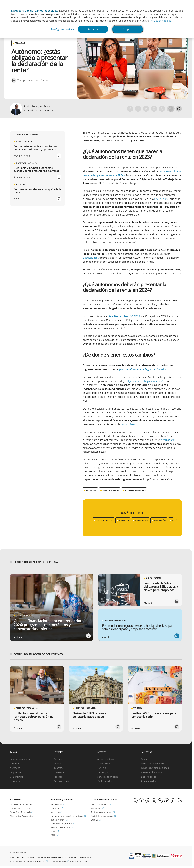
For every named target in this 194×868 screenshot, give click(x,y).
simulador (168, 440)
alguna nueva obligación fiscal (145, 381)
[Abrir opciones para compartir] (171, 109)
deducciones (91, 258)
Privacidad (42, 861)
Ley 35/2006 (161, 199)
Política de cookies (160, 21)
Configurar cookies (62, 29)
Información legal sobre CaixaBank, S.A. (52, 857)
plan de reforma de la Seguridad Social (143, 369)
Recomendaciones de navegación (22, 861)
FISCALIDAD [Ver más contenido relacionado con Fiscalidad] (91, 490)
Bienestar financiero (151, 772)
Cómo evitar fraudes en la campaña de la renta (37, 191)
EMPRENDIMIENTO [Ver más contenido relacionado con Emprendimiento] (111, 490)
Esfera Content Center (21, 808)
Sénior (144, 759)
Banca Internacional (62, 827)
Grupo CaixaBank (101, 804)
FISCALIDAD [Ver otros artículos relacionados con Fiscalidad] (20, 43)
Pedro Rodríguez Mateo (38, 107)
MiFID (55, 831)
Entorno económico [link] (20, 759)
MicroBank (97, 808)
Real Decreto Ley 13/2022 (124, 316)
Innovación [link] (16, 781)
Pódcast (58, 777)
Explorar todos (61, 781)
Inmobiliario (104, 764)
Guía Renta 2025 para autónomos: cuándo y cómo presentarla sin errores (36, 169)
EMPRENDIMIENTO (105, 520)
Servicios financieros (108, 777)
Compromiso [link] (16, 777)
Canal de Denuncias (80, 861)
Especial (58, 764)
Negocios (56, 812)
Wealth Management (62, 824)
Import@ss (129, 424)
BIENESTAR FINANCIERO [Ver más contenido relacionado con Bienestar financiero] (135, 490)
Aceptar (128, 29)
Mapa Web (73, 857)
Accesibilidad (85, 857)
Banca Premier (59, 820)
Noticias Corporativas (21, 804)
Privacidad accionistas (60, 861)
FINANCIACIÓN (141, 520)
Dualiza (96, 820)
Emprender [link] (16, 772)
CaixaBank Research (22, 812)
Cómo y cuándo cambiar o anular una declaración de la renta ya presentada (36, 148)
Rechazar (93, 29)
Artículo (58, 759)
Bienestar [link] (15, 764)
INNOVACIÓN (160, 520)
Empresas (57, 808)
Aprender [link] (15, 768)
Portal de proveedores (103, 816)
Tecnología (103, 772)
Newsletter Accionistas (22, 816)
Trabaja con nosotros (103, 812)
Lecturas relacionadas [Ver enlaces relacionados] (38, 134)
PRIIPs (55, 835)
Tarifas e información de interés (68, 816)
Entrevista (59, 772)
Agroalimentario (106, 759)
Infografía (59, 768)
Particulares (58, 804)
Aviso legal (31, 857)
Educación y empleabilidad (155, 768)
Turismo (102, 768)
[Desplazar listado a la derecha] (176, 520)
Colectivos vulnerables (153, 764)
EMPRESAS (124, 520)
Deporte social (148, 777)
